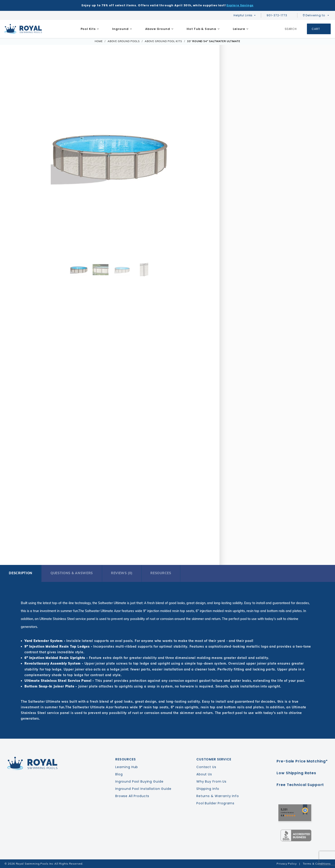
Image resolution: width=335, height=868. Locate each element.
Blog (119, 774)
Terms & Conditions (317, 864)
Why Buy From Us (211, 781)
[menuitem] (90, 29)
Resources (161, 573)
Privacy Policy (287, 864)
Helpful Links (243, 15)
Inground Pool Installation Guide (143, 789)
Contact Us (206, 767)
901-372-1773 (279, 15)
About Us (204, 774)
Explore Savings (240, 5)
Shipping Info (208, 789)
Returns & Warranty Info (218, 796)
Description (21, 573)
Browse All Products (132, 796)
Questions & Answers (72, 573)
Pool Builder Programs (215, 803)
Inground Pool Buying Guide (139, 781)
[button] (15, 153)
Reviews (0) (122, 573)
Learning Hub (127, 767)
